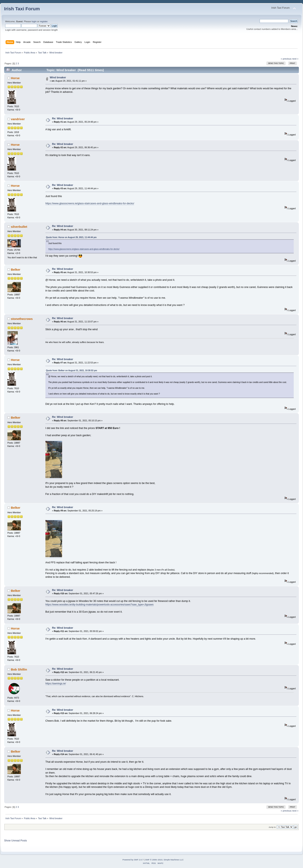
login (34, 21)
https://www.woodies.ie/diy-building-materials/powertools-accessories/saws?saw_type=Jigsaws (99, 605)
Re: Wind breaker (63, 119)
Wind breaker (58, 78)
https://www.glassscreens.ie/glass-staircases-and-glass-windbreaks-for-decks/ (90, 203)
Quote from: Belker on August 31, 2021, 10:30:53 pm (72, 371)
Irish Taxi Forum (22, 9)
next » (295, 59)
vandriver (18, 119)
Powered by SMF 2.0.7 (133, 860)
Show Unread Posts (15, 841)
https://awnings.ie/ (56, 684)
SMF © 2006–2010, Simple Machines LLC (164, 860)
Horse (15, 78)
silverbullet (19, 227)
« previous (286, 59)
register (44, 21)
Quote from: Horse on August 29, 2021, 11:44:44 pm (71, 237)
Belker (16, 270)
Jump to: (272, 827)
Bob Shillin (19, 669)
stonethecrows (22, 319)
